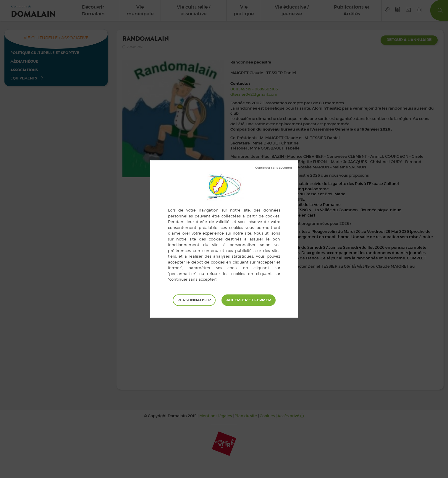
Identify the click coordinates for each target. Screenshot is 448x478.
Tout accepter (249, 300)
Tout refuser (274, 168)
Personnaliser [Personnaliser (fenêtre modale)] (194, 300)
